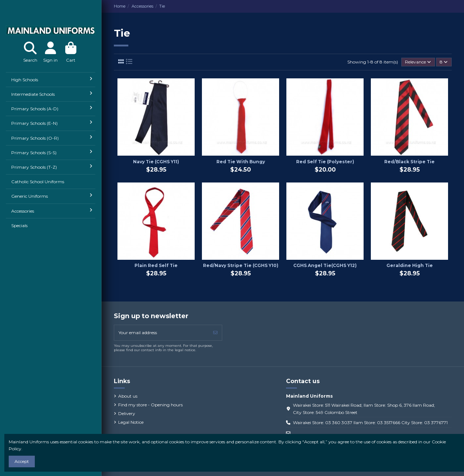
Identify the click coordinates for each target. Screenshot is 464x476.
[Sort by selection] (418, 62)
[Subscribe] (215, 333)
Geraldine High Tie (410, 265)
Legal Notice (131, 422)
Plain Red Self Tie (156, 265)
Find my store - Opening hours (150, 405)
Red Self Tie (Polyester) (325, 162)
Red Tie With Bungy (241, 162)
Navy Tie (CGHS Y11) (156, 162)
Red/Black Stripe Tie (409, 162)
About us (128, 396)
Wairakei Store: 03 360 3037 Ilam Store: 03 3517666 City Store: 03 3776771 (370, 422)
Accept (22, 461)
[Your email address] (162, 333)
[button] (51, 79)
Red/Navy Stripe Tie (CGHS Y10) (241, 265)
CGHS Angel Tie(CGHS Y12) (325, 265)
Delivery (127, 413)
